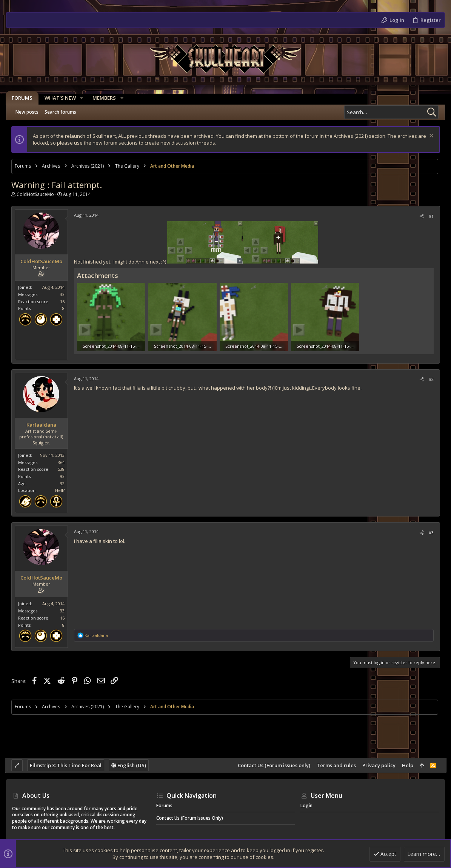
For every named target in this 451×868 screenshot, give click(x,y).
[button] (82, 98)
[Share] (420, 216)
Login (306, 806)
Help (406, 765)
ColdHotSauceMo (36, 194)
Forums (164, 806)
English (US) (130, 765)
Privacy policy (377, 765)
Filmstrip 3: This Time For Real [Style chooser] (67, 765)
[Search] (391, 112)
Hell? (61, 490)
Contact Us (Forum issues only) (272, 765)
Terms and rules (335, 765)
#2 (430, 379)
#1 (430, 216)
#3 (430, 532)
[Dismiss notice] (429, 136)
